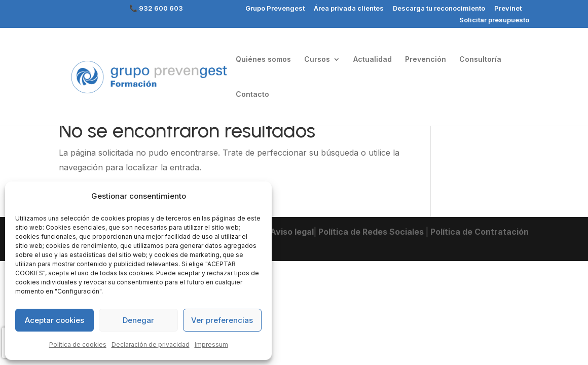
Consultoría (480, 60)
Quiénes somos (263, 60)
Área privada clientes (349, 9)
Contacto (252, 95)
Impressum (211, 344)
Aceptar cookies (54, 320)
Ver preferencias (222, 320)
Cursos (317, 60)
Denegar (138, 320)
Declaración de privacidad (151, 344)
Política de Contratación (479, 232)
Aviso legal (291, 232)
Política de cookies (78, 344)
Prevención (426, 60)
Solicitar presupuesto (494, 20)
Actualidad (373, 60)
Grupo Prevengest (275, 9)
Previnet (508, 9)
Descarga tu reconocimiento (439, 9)
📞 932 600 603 (156, 9)
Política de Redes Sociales (371, 232)
